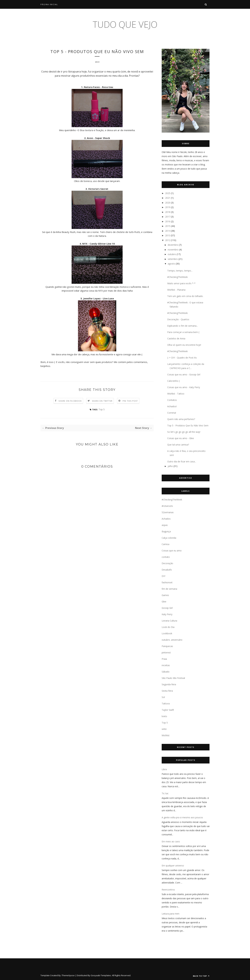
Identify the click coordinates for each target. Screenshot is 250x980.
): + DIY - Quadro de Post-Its (182, 358)
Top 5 (102, 410)
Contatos (172, 400)
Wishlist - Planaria (176, 290)
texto (164, 716)
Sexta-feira (167, 691)
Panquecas (167, 646)
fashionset (167, 582)
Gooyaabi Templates (101, 975)
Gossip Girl (167, 608)
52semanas (168, 512)
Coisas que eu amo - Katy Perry (184, 387)
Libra (164, 769)
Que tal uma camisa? (178, 445)
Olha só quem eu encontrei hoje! (184, 345)
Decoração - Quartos (178, 319)
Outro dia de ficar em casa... (182, 461)
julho (170, 466)
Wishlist (166, 735)
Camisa (165, 544)
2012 (168, 240)
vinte (164, 729)
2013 (168, 235)
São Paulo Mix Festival (173, 678)
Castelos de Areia (176, 338)
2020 (168, 203)
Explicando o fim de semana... (183, 326)
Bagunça (166, 531)
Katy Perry (167, 614)
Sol (163, 697)
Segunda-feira (169, 684)
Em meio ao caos (171, 841)
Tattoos (166, 703)
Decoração (167, 563)
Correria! (172, 413)
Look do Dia (168, 627)
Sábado (166, 672)
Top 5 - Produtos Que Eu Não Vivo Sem (188, 425)
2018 (168, 212)
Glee (164, 602)
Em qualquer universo (173, 866)
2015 (168, 226)
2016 (168, 221)
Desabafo (167, 570)
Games (165, 595)
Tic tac (165, 793)
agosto (171, 264)
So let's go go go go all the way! (184, 432)
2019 (168, 207)
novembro (173, 250)
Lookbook (167, 633)
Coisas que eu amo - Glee (181, 438)
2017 (168, 217)
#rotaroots (167, 506)
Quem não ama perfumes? (181, 419)
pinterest (166, 653)
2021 (168, 198)
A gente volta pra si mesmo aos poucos (182, 817)
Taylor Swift (168, 710)
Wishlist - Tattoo (176, 394)
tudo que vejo (125, 24)
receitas (166, 665)
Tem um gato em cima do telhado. (185, 296)
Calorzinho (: (174, 381)
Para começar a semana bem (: (183, 332)
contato (166, 557)
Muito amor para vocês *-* (181, 283)
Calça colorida (169, 538)
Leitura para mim (171, 914)
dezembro (173, 245)
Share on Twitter (102, 401)
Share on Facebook (70, 401)
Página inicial (49, 4)
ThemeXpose (68, 975)
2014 (168, 231)
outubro (172, 254)
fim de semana (169, 589)
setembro (173, 259)
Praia (164, 659)
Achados (166, 519)
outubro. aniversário (172, 640)
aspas (165, 525)
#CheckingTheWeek (177, 277)
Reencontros (168, 890)
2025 (168, 193)
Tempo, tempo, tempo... (180, 271)
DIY (164, 576)
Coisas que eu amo (172, 551)
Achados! (172, 406)
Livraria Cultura (169, 621)
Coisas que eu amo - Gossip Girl (184, 374)
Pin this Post (130, 401)
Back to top (201, 976)
